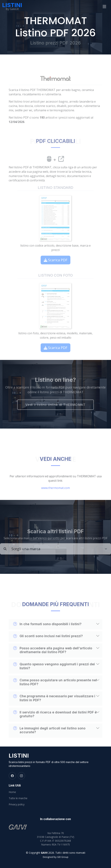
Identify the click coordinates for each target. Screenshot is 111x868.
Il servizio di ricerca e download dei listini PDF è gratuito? (55, 723)
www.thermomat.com (55, 496)
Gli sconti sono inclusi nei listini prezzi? (48, 645)
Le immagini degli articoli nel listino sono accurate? (49, 739)
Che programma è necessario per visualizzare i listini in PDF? (54, 707)
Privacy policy (17, 804)
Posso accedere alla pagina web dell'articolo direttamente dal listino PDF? (53, 659)
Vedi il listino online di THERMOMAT (55, 406)
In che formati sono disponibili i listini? (47, 632)
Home (12, 792)
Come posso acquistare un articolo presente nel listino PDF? (55, 691)
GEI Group (63, 857)
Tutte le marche (18, 798)
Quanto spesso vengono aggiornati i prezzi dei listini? (54, 675)
